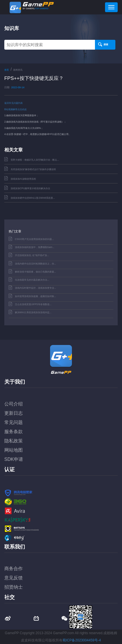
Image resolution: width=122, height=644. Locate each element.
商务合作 (14, 569)
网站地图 (14, 450)
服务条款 (14, 432)
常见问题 (14, 422)
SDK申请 (14, 459)
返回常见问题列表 (14, 103)
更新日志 (14, 413)
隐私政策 (14, 441)
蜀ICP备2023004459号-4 (82, 640)
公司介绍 (14, 404)
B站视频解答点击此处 (16, 109)
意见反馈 (14, 578)
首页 (7, 70)
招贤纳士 (14, 587)
